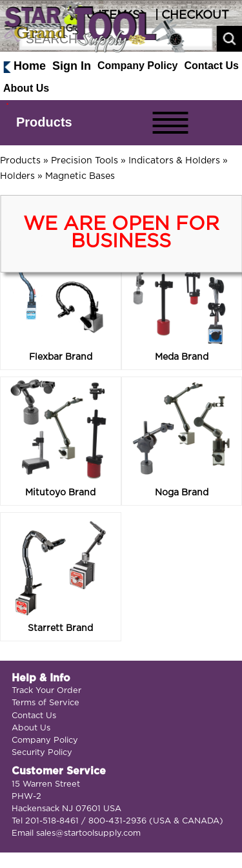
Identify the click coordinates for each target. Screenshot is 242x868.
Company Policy (137, 66)
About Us (26, 88)
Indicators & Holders (174, 161)
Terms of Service (45, 703)
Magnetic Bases (80, 176)
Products (44, 122)
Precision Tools (85, 161)
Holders (17, 176)
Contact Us (212, 66)
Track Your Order (46, 691)
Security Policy (42, 753)
